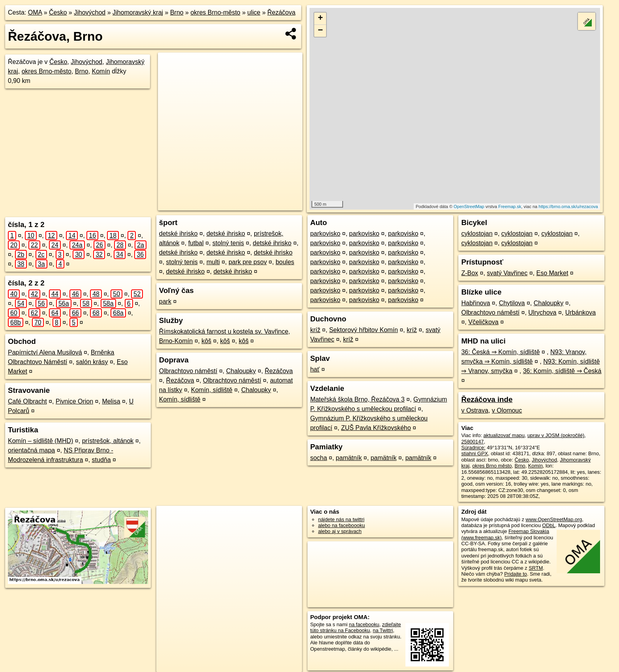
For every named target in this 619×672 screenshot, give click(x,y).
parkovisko (325, 234)
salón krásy (92, 362)
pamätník (349, 458)
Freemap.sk (510, 206)
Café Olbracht (27, 401)
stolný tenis (228, 243)
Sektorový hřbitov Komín (364, 330)
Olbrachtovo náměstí (188, 371)
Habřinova (476, 303)
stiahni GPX (475, 453)
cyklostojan (477, 234)
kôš (206, 341)
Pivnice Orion (74, 401)
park (165, 301)
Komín (101, 71)
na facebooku (364, 624)
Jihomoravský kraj (138, 12)
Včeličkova (483, 322)
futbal (196, 243)
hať (315, 369)
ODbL (549, 525)
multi (213, 262)
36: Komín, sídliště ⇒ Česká (562, 371)
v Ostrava (475, 410)
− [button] (320, 31)
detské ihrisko (178, 234)
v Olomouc (507, 410)
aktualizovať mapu (504, 435)
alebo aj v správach (340, 531)
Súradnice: (473, 448)
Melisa (111, 401)
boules (285, 262)
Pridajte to (516, 574)
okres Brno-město (215, 12)
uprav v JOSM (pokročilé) (556, 435)
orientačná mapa (31, 450)
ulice (254, 12)
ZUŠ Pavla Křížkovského (376, 428)
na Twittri (383, 630)
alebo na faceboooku (342, 525)
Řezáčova (281, 12)
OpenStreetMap (469, 206)
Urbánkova (581, 313)
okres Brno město (492, 466)
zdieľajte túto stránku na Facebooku (356, 627)
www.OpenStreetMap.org (554, 519)
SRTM (536, 568)
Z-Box (470, 273)
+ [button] (320, 19)
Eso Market (552, 273)
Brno (177, 12)
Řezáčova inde (487, 399)
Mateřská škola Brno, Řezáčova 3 (357, 399)
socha (319, 458)
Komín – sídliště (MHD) (40, 441)
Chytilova (512, 303)
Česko (58, 12)
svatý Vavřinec (507, 273)
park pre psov (248, 262)
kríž (315, 330)
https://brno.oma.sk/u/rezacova (568, 206)
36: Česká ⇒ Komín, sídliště (500, 352)
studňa (101, 460)
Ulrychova (542, 313)
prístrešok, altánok (108, 441)
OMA (35, 12)
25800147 (472, 442)
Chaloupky (241, 371)
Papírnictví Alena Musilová (45, 352)
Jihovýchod (90, 12)
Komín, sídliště (212, 390)
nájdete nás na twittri (341, 519)
